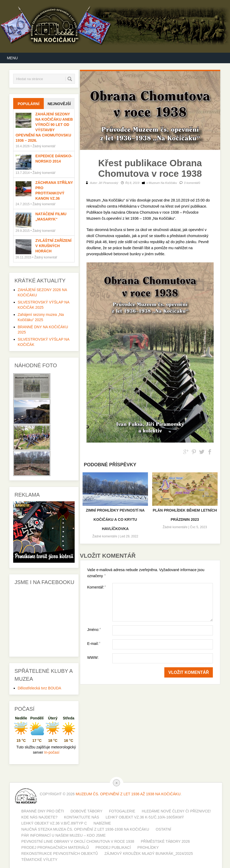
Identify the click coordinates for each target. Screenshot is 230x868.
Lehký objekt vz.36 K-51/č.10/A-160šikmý (145, 817)
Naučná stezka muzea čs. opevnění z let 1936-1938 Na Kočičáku (85, 829)
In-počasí (52, 752)
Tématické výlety (39, 860)
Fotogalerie (122, 811)
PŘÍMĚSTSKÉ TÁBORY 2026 (165, 841)
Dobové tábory (86, 811)
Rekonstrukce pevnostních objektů (60, 854)
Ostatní (163, 829)
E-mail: (94, 643)
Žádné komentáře (105, 536)
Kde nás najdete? (39, 817)
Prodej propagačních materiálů (55, 847)
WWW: (93, 658)
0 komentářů (192, 183)
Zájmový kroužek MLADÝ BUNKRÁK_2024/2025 (149, 854)
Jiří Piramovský (108, 183)
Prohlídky (148, 847)
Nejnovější (59, 104)
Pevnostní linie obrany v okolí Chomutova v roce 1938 (78, 841)
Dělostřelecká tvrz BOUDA (39, 688)
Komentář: (96, 587)
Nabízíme (102, 823)
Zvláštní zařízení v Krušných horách (53, 246)
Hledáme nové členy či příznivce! (176, 811)
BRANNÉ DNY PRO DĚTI (43, 811)
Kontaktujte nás (82, 817)
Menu (12, 58)
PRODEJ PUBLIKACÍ (113, 847)
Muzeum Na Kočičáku (163, 183)
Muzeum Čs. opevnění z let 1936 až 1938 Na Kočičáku (128, 794)
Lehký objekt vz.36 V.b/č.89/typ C (54, 823)
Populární (28, 104)
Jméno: (94, 629)
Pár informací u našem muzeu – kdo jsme (64, 835)
